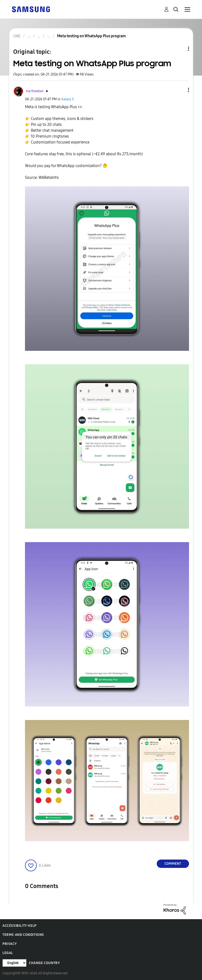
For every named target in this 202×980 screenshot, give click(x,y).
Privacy (10, 944)
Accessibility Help (19, 926)
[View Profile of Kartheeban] (35, 91)
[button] (180, 90)
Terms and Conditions (23, 935)
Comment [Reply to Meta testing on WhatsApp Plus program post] (173, 864)
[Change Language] (14, 963)
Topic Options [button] (180, 49)
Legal (8, 953)
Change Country (44, 963)
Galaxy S (68, 99)
